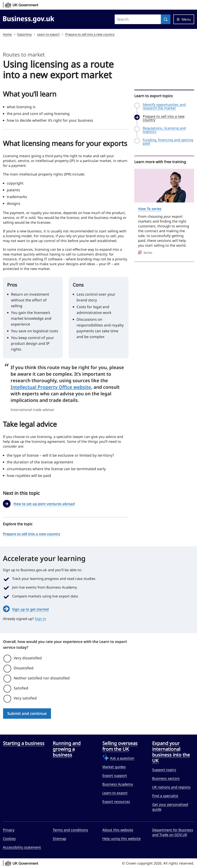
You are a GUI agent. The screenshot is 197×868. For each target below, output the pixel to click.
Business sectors (166, 778)
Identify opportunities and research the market (164, 106)
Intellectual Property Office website (51, 387)
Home (7, 34)
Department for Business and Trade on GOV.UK (173, 832)
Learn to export (48, 34)
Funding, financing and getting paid (168, 142)
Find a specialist (165, 796)
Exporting (24, 34)
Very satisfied (25, 698)
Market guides (114, 767)
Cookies (9, 838)
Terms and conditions (70, 830)
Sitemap (59, 838)
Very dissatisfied (28, 658)
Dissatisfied (24, 668)
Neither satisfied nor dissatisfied (42, 678)
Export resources (116, 801)
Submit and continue (27, 713)
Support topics (164, 770)
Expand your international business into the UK (171, 752)
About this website (118, 830)
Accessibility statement (22, 847)
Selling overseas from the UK (120, 746)
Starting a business (24, 743)
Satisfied (21, 688)
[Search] (166, 19)
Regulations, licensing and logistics (164, 130)
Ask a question (122, 758)
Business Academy (118, 784)
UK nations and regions (171, 787)
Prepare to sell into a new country (90, 34)
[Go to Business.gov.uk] (29, 19)
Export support (115, 775)
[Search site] (138, 19)
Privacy (9, 830)
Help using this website (121, 838)
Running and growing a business (67, 749)
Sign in (40, 619)
